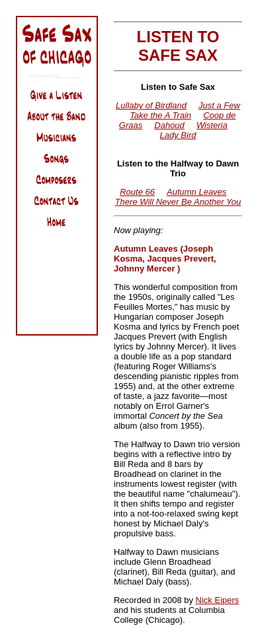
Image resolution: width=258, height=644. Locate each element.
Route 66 (137, 192)
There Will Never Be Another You (178, 202)
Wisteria (212, 125)
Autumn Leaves (196, 192)
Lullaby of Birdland (151, 105)
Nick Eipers (218, 600)
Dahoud (169, 125)
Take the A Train (160, 115)
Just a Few (219, 105)
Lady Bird (178, 135)
